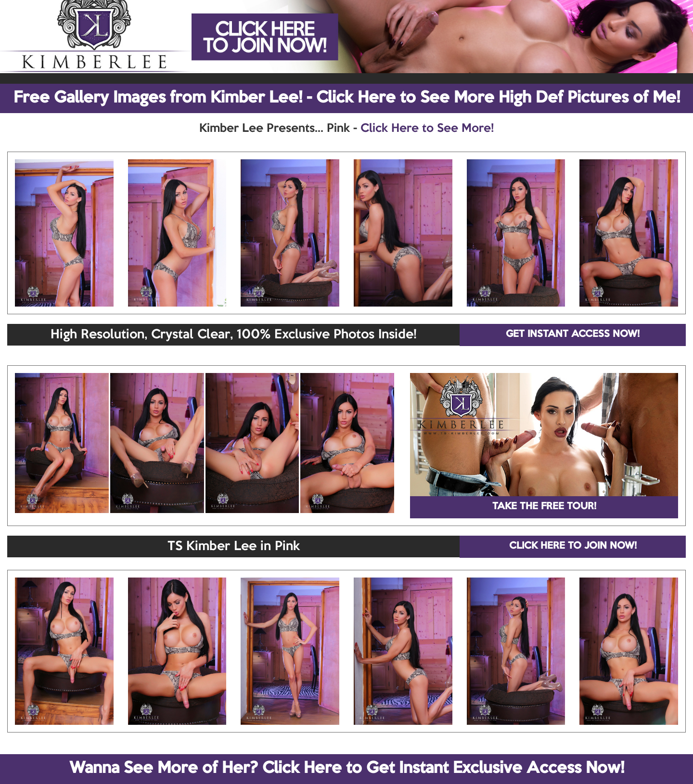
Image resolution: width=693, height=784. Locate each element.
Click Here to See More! (427, 129)
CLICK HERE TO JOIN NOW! (573, 546)
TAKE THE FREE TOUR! (544, 507)
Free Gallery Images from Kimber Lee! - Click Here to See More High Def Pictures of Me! (347, 98)
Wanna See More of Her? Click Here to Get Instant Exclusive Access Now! (347, 769)
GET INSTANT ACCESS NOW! (573, 334)
